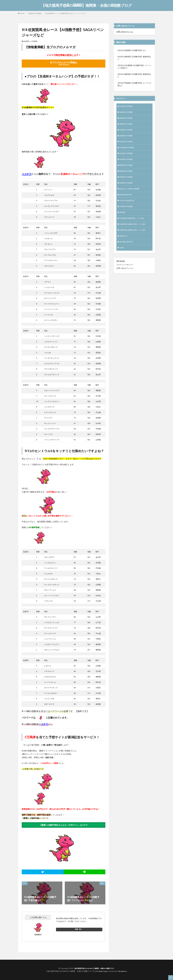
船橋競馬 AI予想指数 (127, 119)
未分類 (122, 257)
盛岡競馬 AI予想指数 (127, 138)
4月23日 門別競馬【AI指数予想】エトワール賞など (134, 84)
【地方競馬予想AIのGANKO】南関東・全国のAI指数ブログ (87, 5)
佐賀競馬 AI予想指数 (35, 13)
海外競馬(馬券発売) (127, 200)
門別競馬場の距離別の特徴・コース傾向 (135, 238)
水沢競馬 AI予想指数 (127, 144)
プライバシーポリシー (125, 274)
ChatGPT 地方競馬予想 (128, 207)
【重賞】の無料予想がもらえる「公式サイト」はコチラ (64, 825)
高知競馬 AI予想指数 (127, 182)
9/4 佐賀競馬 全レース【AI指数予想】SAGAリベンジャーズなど (65, 13)
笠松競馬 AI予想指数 (127, 163)
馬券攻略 (123, 219)
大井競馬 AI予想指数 (127, 106)
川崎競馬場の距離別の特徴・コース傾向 (135, 232)
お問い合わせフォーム (125, 32)
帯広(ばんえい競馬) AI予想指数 (131, 194)
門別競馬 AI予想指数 (127, 132)
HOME (22, 13)
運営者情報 (120, 270)
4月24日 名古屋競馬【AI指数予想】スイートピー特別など (134, 67)
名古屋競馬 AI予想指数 (128, 150)
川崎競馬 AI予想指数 (127, 113)
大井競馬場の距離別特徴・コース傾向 (134, 225)
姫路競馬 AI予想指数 (127, 175)
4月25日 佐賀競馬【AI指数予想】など (132, 50)
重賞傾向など (124, 244)
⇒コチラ (27, 174)
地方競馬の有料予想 (127, 250)
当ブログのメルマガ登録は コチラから (64, 64)
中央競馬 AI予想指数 (127, 213)
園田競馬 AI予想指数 (127, 169)
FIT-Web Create (101, 971)
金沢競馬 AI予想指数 (127, 157)
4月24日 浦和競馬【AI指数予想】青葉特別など (134, 58)
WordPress (124, 971)
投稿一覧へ (79, 929)
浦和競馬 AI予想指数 (127, 125)
